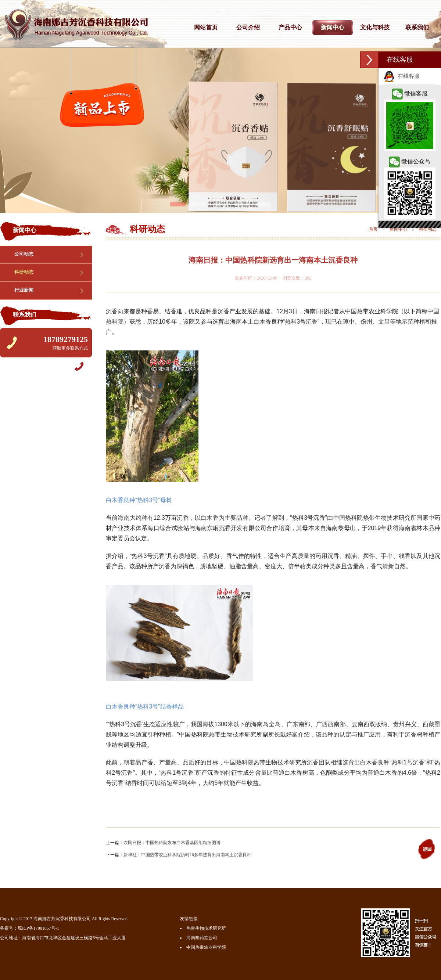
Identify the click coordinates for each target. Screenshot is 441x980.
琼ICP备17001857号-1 (38, 928)
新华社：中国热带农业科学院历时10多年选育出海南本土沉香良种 (187, 855)
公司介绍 (248, 27)
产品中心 (290, 27)
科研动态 (24, 272)
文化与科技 (375, 27)
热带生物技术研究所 (206, 928)
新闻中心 (333, 27)
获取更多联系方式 (70, 348)
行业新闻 (24, 290)
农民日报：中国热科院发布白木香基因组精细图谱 (172, 843)
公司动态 (24, 254)
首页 (373, 229)
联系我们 (417, 27)
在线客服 (402, 76)
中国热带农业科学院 (206, 947)
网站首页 (206, 27)
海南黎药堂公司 (202, 938)
